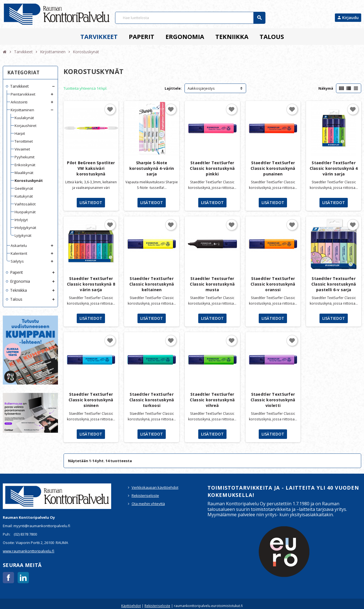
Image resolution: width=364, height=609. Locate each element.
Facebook (8, 578)
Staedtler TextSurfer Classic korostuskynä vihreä (212, 400)
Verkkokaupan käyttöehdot (155, 487)
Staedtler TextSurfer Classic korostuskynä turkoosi (152, 400)
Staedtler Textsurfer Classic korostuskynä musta (212, 284)
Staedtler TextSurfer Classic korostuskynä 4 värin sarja (334, 168)
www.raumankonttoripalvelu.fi (29, 551)
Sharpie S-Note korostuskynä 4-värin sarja (152, 168)
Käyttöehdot (131, 606)
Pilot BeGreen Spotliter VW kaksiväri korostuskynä (91, 168)
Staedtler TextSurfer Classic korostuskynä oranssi (273, 284)
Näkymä (326, 88)
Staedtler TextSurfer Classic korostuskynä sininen (91, 400)
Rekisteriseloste (145, 495)
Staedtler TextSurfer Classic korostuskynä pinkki (212, 168)
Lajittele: (173, 88)
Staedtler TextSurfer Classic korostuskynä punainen (273, 168)
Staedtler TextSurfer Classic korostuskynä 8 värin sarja (91, 284)
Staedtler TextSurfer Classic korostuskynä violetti (273, 400)
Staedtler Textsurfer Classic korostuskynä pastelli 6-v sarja (334, 284)
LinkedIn (23, 578)
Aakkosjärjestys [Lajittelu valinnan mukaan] (201, 88)
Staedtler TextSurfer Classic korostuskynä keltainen (152, 284)
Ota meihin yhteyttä (148, 504)
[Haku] (190, 18)
